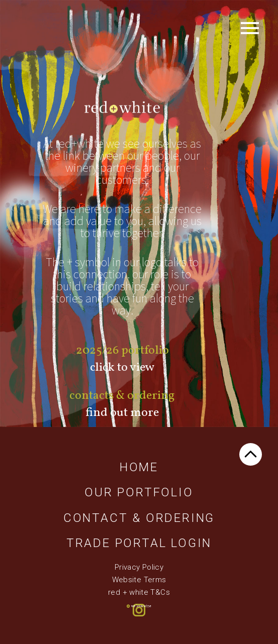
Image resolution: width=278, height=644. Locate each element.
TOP (251, 454)
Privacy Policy (139, 567)
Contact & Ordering (139, 518)
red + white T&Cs (139, 592)
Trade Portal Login (139, 543)
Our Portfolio (139, 492)
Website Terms (139, 580)
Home (139, 467)
